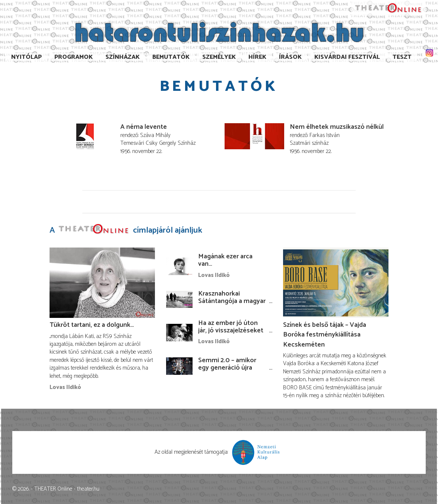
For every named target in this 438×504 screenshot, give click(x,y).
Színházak (123, 57)
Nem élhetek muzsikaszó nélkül (337, 127)
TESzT (402, 57)
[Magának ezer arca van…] (179, 266)
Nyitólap (26, 57)
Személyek (219, 57)
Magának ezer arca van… (225, 260)
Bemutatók (171, 57)
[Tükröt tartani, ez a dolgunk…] (102, 283)
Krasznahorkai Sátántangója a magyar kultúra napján (232, 301)
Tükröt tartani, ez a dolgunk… (92, 325)
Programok (74, 57)
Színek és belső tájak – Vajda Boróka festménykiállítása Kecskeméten (325, 335)
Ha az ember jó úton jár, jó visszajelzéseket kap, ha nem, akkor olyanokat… (231, 334)
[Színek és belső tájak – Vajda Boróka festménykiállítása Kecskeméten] (336, 283)
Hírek (257, 57)
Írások (290, 57)
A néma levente (144, 127)
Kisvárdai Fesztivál (347, 57)
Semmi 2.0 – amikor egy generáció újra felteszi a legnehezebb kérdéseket (231, 371)
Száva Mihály (155, 135)
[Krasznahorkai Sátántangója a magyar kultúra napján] (179, 299)
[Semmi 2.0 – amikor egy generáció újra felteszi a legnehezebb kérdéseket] (179, 366)
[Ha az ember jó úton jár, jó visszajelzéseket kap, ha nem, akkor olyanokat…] (179, 333)
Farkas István (325, 135)
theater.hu (88, 489)
